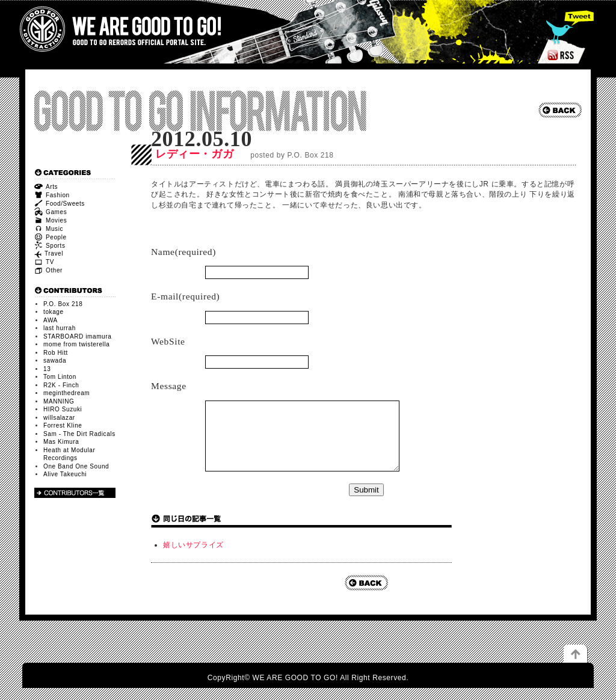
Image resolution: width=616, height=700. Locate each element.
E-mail (185, 296)
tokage (54, 312)
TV (44, 262)
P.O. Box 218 (63, 304)
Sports (50, 246)
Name (183, 252)
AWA (51, 320)
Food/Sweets (60, 204)
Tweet (568, 27)
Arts (46, 187)
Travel (49, 253)
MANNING (59, 401)
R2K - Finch (61, 385)
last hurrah (60, 328)
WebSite (168, 341)
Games (51, 212)
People (51, 237)
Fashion (52, 195)
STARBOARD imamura (77, 336)
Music (49, 229)
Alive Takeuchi (65, 474)
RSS (562, 55)
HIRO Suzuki (63, 409)
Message (169, 386)
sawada (55, 361)
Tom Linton (60, 377)
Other (48, 270)
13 (47, 369)
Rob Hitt (56, 353)
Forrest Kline (63, 425)
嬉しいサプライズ (193, 557)
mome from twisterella (76, 344)
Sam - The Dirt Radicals (79, 434)
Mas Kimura (61, 442)
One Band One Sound (76, 466)
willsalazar (59, 418)
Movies (51, 220)
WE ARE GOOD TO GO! (120, 29)
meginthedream (66, 393)
